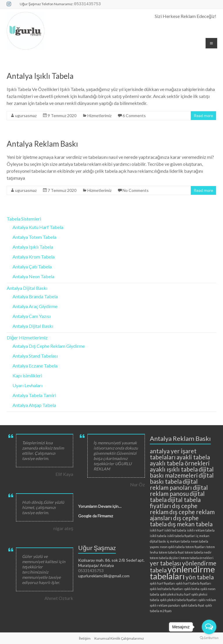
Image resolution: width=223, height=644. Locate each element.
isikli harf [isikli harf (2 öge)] (157, 530)
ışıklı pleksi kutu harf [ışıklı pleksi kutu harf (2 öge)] (175, 594)
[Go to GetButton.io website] (209, 638)
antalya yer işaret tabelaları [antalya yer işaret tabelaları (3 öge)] (173, 454)
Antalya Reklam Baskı (42, 144)
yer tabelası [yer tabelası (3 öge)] (166, 563)
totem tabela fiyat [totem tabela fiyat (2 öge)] (171, 552)
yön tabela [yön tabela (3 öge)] (200, 577)
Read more (203, 115)
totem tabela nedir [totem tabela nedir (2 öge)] (198, 552)
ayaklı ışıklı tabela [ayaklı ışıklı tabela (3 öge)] (174, 469)
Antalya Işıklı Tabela (40, 76)
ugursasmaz (26, 115)
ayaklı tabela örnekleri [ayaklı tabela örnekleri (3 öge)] (180, 463)
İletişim (85, 638)
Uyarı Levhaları (27, 385)
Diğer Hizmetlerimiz (27, 338)
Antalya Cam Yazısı (32, 316)
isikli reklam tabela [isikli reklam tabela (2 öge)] (201, 530)
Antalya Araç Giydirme (35, 306)
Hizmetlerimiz (99, 115)
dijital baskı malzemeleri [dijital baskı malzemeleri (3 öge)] (182, 472)
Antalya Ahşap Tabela (34, 405)
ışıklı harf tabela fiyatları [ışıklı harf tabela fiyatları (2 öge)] (194, 583)
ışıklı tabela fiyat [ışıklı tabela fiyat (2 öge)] (193, 605)
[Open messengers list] (209, 627)
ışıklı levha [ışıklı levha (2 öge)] (192, 589)
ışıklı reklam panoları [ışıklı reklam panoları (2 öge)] (165, 605)
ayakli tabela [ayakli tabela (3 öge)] (193, 457)
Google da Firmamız (96, 516)
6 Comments (134, 115)
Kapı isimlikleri (27, 375)
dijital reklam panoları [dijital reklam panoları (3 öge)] (174, 484)
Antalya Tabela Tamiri (34, 395)
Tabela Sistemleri (24, 219)
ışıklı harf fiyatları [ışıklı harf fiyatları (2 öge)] (162, 583)
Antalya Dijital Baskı (27, 288)
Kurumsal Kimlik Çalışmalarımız (119, 638)
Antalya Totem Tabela (34, 237)
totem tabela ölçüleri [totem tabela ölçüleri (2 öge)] (165, 558)
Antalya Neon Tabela (33, 276)
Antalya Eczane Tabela (35, 366)
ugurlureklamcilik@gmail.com (104, 576)
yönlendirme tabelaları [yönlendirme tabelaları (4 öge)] (182, 573)
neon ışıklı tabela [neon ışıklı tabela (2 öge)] (172, 547)
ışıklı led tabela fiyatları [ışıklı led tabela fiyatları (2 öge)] (167, 589)
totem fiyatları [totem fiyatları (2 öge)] (196, 547)
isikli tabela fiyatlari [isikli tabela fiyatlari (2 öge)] (181, 536)
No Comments (136, 190)
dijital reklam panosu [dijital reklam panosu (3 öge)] (179, 490)
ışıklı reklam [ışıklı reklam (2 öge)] (207, 600)
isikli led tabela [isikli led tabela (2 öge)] (175, 530)
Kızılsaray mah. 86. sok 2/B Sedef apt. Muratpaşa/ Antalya (111, 563)
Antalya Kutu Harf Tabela (38, 227)
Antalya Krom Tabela (34, 257)
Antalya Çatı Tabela (32, 266)
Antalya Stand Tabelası (35, 356)
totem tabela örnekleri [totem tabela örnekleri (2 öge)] (197, 558)
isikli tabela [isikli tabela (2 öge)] (158, 536)
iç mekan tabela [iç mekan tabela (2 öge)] (178, 541)
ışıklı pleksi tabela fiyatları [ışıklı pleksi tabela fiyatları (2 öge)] (179, 600)
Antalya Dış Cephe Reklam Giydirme (49, 346)
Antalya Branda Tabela (35, 296)
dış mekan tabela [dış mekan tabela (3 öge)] (190, 524)
